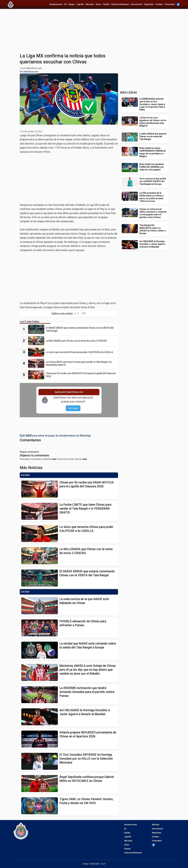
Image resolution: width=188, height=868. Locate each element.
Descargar (73, 408)
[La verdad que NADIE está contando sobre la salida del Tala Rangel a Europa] (40, 650)
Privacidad (170, 4)
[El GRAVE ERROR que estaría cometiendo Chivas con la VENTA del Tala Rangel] (37, 329)
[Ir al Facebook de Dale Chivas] (178, 4)
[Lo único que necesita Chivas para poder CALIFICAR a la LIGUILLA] (37, 352)
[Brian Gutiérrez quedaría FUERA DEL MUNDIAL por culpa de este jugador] (131, 168)
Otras (98, 4)
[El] (40, 761)
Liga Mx (80, 4)
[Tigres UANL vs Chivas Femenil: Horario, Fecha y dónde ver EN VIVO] (40, 806)
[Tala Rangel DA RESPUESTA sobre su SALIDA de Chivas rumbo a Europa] (131, 229)
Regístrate (149, 4)
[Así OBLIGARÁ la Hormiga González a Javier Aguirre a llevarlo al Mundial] (40, 717)
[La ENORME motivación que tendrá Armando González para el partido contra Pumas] (40, 695)
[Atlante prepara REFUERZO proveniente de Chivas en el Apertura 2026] (40, 739)
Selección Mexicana (120, 4)
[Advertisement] (94, 29)
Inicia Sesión (136, 4)
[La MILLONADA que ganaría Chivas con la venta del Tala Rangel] (131, 137)
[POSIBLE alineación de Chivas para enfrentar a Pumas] (40, 628)
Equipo (72, 4)
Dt (65, 4)
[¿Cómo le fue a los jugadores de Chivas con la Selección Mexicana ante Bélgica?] (131, 121)
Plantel (106, 4)
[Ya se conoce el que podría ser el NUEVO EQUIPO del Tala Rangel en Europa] (131, 182)
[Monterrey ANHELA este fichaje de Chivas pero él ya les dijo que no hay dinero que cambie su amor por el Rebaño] (40, 672)
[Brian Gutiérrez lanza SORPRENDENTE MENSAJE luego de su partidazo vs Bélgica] (131, 151)
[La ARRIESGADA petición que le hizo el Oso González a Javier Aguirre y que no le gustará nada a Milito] (131, 102)
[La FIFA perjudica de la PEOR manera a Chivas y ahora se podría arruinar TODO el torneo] (131, 196)
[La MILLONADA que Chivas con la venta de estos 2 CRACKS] (37, 341)
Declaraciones (56, 4)
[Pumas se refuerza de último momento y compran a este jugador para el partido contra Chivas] (131, 212)
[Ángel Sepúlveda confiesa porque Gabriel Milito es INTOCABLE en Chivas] (40, 784)
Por (29, 72)
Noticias (156, 825)
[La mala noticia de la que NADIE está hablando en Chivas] (40, 606)
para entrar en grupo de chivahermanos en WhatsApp (55, 436)
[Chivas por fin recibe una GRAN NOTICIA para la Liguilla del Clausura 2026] (37, 375)
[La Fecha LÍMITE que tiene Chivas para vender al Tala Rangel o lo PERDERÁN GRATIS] (37, 363)
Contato (159, 4)
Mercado (90, 4)
